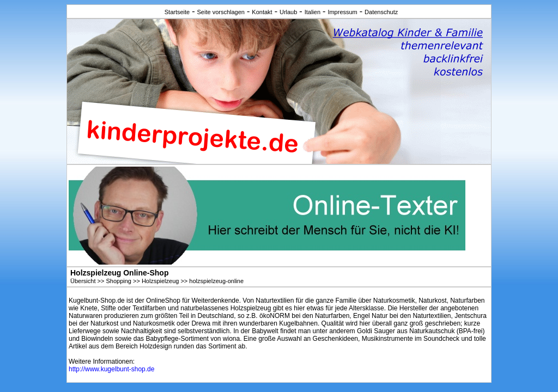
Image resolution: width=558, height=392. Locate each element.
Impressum (342, 12)
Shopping (119, 281)
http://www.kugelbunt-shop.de (111, 369)
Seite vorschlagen (221, 12)
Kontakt (262, 12)
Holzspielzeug (160, 281)
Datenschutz (381, 12)
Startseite (177, 12)
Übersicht (83, 281)
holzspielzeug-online (216, 281)
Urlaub (288, 12)
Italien (313, 12)
